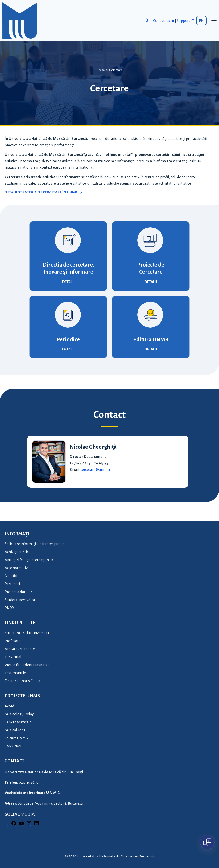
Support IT (185, 21)
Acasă (101, 70)
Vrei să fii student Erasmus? (27, 665)
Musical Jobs (15, 730)
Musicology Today (19, 714)
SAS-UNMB (14, 746)
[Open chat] (207, 842)
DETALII (68, 282)
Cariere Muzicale (18, 722)
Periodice (68, 340)
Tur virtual (13, 657)
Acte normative (17, 568)
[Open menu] (214, 21)
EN (201, 21)
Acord (10, 706)
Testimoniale (15, 673)
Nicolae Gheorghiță (93, 447)
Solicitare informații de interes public (34, 544)
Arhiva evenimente (20, 649)
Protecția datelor (18, 592)
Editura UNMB (151, 340)
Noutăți (11, 576)
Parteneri (12, 584)
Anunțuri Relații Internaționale (29, 560)
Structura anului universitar (27, 633)
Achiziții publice (18, 552)
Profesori (12, 641)
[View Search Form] (146, 20)
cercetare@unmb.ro (96, 469)
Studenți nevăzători (20, 600)
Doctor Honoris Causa (22, 681)
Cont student (164, 21)
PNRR (9, 608)
